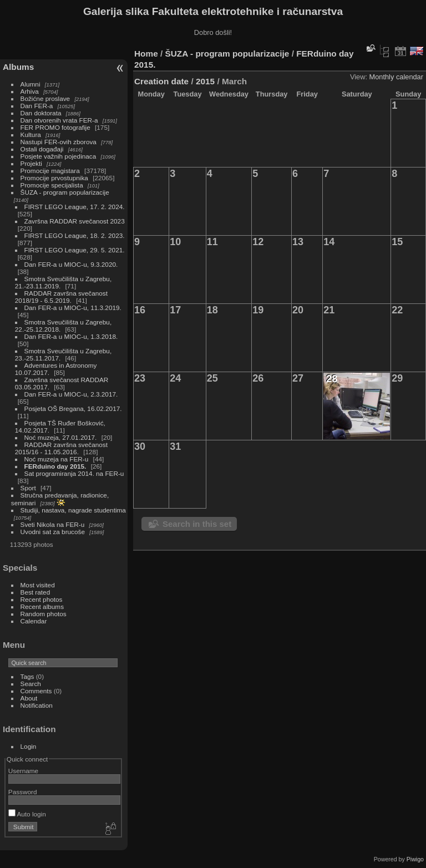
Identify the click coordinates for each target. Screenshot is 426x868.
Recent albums (42, 606)
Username (23, 771)
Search (31, 684)
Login (29, 746)
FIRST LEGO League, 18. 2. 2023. (75, 235)
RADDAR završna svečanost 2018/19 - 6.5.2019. (61, 297)
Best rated (35, 592)
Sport (28, 488)
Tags (27, 676)
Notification (37, 705)
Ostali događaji (42, 149)
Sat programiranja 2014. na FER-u (74, 473)
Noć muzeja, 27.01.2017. (61, 437)
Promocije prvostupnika (54, 178)
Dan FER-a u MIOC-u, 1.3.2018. (71, 336)
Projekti (31, 163)
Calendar (34, 621)
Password (23, 792)
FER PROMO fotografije (55, 127)
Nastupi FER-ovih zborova (59, 142)
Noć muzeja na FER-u (57, 459)
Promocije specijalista (52, 185)
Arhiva (30, 91)
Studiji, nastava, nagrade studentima (73, 510)
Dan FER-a (37, 106)
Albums (18, 67)
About (29, 698)
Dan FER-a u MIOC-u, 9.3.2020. (71, 264)
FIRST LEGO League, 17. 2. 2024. (75, 207)
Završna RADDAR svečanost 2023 (75, 221)
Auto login (27, 814)
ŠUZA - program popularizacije (65, 192)
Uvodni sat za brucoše (53, 532)
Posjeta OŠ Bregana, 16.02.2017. (73, 408)
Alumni (31, 84)
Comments (36, 691)
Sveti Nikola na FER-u (53, 524)
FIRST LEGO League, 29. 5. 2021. (75, 250)
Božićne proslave (45, 98)
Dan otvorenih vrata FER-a (59, 120)
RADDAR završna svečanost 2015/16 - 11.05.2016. (61, 448)
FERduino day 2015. (55, 466)
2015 (205, 81)
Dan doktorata (41, 113)
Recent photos (42, 599)
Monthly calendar (396, 77)
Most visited (38, 585)
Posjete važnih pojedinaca (59, 156)
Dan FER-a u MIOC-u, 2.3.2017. (71, 394)
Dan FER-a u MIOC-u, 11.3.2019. (73, 308)
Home (146, 54)
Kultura (31, 134)
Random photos (44, 614)
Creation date (161, 81)
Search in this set (197, 524)
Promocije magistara (50, 171)
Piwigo (415, 859)
